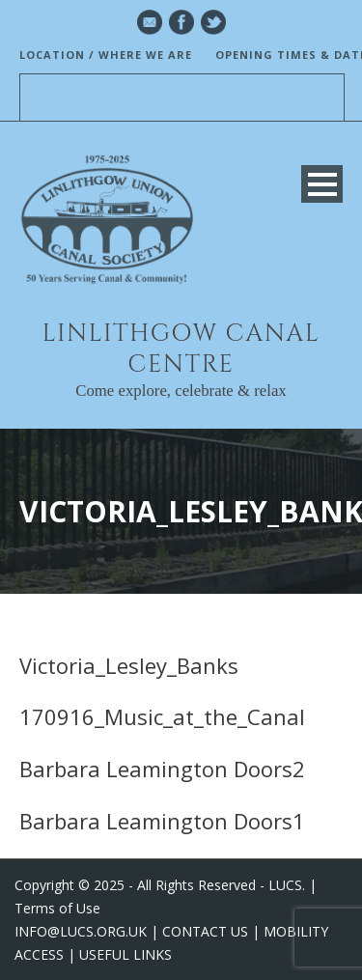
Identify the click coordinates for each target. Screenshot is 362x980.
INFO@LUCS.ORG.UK (81, 931)
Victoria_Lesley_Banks (129, 665)
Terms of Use (57, 908)
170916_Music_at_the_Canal (162, 716)
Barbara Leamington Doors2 (162, 769)
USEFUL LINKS (125, 954)
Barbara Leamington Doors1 (162, 821)
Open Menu (322, 184)
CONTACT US (205, 931)
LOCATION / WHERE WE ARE (106, 55)
